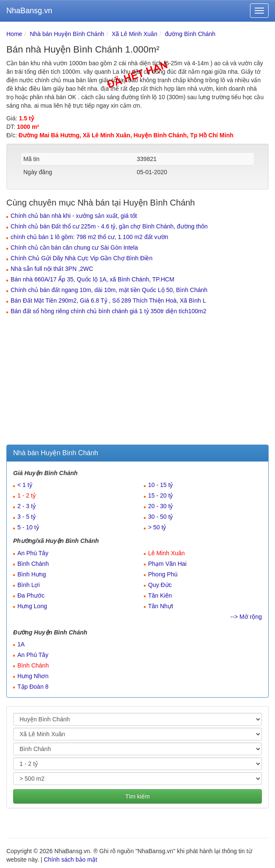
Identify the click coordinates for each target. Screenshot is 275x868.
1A (21, 644)
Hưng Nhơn (33, 676)
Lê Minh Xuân (166, 553)
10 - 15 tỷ (160, 485)
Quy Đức (160, 585)
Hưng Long (32, 606)
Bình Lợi (29, 585)
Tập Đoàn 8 (33, 687)
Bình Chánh (33, 564)
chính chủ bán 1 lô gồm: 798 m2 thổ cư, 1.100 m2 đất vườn (89, 237)
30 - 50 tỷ (160, 517)
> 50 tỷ (157, 527)
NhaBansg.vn (29, 11)
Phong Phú (163, 574)
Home (14, 34)
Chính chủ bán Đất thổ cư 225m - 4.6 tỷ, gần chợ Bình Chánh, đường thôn (109, 226)
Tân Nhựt (161, 606)
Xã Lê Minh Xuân (134, 34)
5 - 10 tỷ (28, 527)
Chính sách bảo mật (70, 860)
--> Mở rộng (246, 617)
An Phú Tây (33, 553)
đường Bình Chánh (190, 34)
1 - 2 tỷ (27, 495)
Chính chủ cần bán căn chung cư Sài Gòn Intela (74, 248)
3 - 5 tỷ (27, 517)
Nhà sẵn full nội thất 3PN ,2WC (52, 269)
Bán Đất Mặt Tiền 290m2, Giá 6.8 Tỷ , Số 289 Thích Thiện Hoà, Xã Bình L (108, 300)
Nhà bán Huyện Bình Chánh (67, 34)
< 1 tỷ (25, 485)
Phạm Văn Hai (167, 564)
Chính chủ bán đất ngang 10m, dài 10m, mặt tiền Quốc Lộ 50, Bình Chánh (109, 290)
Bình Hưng (32, 574)
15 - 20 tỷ (160, 495)
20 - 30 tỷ (160, 506)
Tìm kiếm (137, 796)
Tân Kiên (160, 595)
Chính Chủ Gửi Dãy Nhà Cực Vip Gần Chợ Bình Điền (81, 258)
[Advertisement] (137, 381)
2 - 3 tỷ (27, 506)
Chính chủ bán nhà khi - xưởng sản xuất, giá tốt (74, 216)
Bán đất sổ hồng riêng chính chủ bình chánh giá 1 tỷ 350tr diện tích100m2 (108, 311)
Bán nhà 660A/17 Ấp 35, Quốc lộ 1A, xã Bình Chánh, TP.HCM (93, 279)
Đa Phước (31, 595)
